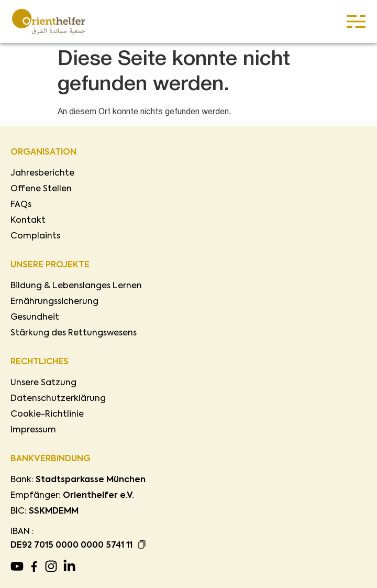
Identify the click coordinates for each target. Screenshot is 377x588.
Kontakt (28, 221)
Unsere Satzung (43, 383)
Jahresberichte (42, 173)
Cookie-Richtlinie (47, 415)
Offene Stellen (41, 189)
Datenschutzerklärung (58, 399)
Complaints (35, 236)
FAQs (21, 205)
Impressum (33, 430)
